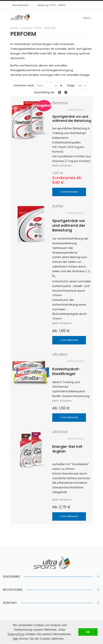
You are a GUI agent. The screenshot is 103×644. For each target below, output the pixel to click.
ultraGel (60, 432)
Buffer (58, 206)
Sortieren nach (24, 85)
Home (14, 28)
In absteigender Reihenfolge (61, 86)
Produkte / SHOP (31, 28)
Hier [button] (15, 639)
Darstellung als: (44, 92)
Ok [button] (88, 632)
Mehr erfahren (62, 165)
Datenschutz (16, 634)
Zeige (71, 85)
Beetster (60, 103)
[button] (66, 639)
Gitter (60, 92)
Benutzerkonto (21, 5)
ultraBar (60, 354)
